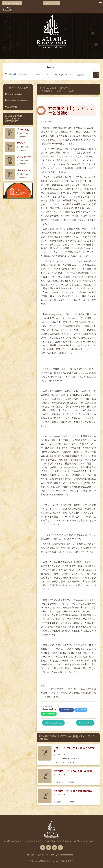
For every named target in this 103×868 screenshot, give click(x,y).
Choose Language (12, 3)
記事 (54, 88)
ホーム (44, 88)
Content (23, 74)
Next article (85, 723)
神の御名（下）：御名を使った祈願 (73, 771)
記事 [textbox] (38, 74)
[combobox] (39, 75)
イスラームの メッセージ (18, 100)
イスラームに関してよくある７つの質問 (74, 749)
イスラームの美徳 (15, 94)
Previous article (53, 723)
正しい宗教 (12, 107)
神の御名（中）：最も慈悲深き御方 (73, 791)
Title (11, 74)
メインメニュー (52, 3)
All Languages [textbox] (61, 74)
